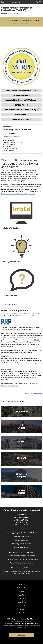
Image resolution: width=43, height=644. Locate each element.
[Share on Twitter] (6, 321)
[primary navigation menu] (40, 2)
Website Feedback (22, 588)
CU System (21, 591)
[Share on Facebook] (3, 321)
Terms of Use (21, 599)
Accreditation (21, 606)
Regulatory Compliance (10, 13)
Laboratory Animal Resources (21, 544)
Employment (21, 609)
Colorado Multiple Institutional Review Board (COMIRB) (17, 9)
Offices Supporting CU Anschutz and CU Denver (22, 533)
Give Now (21, 613)
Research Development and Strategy (21, 563)
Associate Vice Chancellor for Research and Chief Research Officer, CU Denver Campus (21, 572)
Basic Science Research (21, 536)
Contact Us (21, 584)
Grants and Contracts (21, 540)
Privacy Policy (21, 595)
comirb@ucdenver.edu (14, 136)
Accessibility (21, 602)
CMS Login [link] (22, 635)
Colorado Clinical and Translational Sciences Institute (21, 559)
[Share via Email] (10, 321)
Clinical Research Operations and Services (21, 556)
